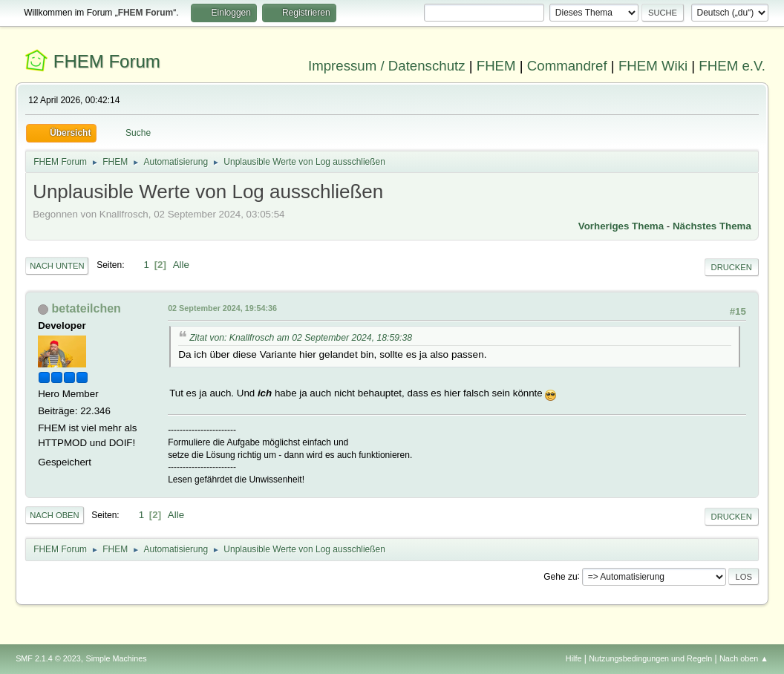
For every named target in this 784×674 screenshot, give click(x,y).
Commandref (567, 66)
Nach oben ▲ (744, 658)
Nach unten (57, 266)
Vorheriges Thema (621, 226)
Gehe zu (560, 576)
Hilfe (574, 658)
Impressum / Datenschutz (387, 66)
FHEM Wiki (653, 66)
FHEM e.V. (732, 66)
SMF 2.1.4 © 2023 (48, 658)
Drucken (732, 267)
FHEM (496, 66)
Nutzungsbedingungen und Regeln (650, 658)
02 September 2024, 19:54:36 (222, 308)
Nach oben (55, 515)
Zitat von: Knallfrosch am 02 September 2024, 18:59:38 (301, 338)
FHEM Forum (107, 61)
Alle (181, 265)
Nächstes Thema (712, 226)
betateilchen (86, 308)
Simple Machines (116, 658)
